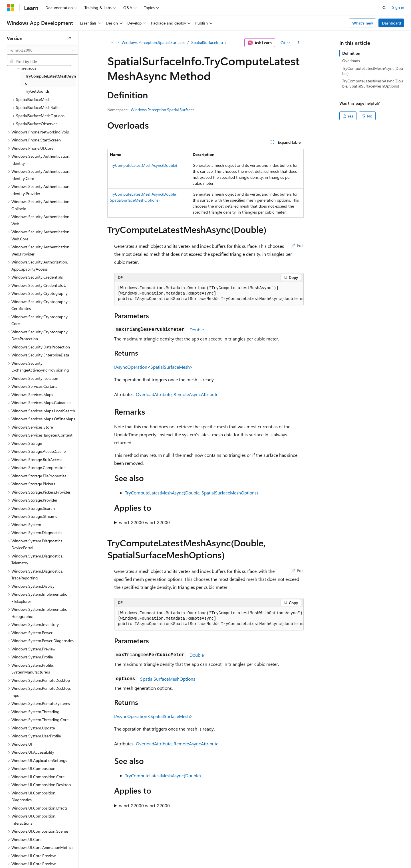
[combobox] (43, 50)
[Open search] (384, 8)
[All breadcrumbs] (112, 43)
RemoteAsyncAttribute (196, 394)
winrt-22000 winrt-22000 (144, 522)
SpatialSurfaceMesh (170, 367)
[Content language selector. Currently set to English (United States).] (33, 860)
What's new (363, 23)
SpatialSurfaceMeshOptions (168, 679)
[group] (209, 294)
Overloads (351, 61)
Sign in (398, 7)
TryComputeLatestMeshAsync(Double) (143, 165)
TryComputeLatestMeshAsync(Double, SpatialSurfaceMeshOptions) (192, 493)
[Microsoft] (11, 8)
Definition (351, 53)
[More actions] (299, 43)
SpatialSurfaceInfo (207, 42)
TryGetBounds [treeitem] (37, 91)
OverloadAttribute (154, 394)
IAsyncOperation (131, 367)
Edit (298, 245)
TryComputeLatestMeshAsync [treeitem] (51, 80)
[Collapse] (70, 38)
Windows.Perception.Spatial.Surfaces (153, 42)
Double (197, 329)
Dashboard (391, 23)
